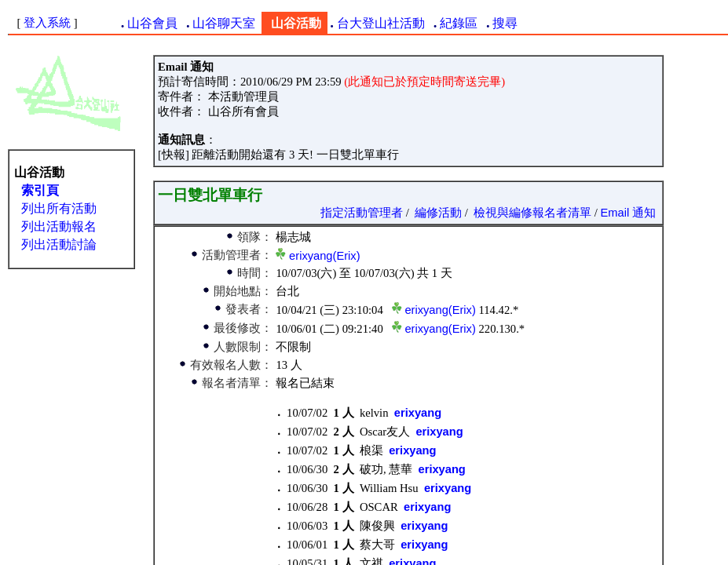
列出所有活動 (59, 208)
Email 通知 (629, 213)
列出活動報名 (59, 226)
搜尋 (505, 23)
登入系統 (47, 23)
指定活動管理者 (362, 213)
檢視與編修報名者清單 (532, 213)
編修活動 (438, 213)
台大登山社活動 (381, 23)
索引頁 (40, 190)
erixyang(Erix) (324, 256)
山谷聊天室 (224, 23)
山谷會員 (152, 23)
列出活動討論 (59, 244)
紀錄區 (459, 23)
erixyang (418, 413)
